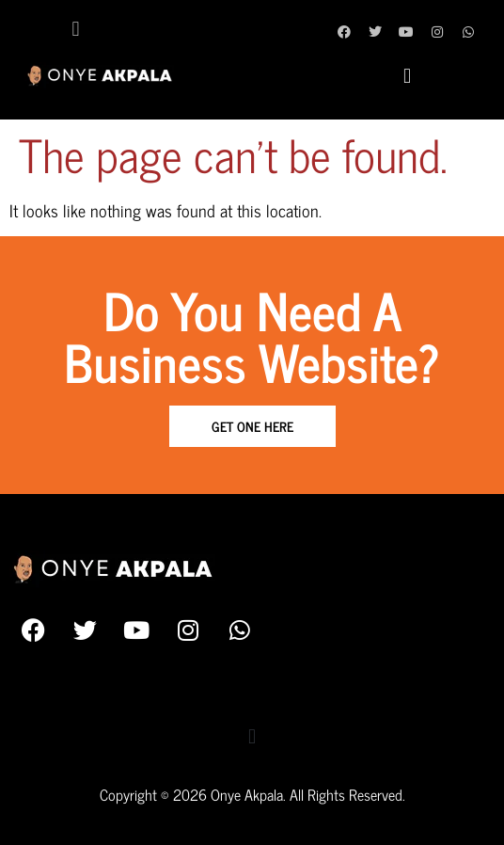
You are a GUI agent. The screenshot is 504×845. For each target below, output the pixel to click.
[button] (76, 29)
